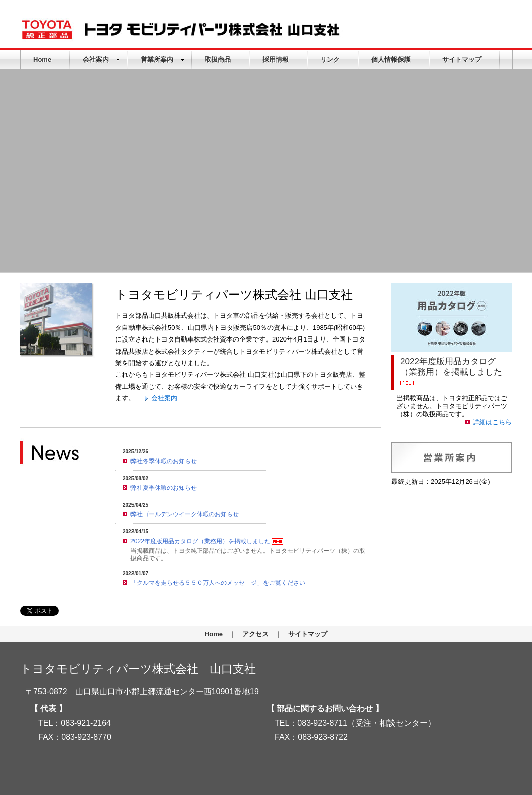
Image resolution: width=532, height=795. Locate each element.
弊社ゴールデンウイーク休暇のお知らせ (185, 514)
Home (42, 60)
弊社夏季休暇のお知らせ (164, 488)
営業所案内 (163, 60)
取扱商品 (218, 60)
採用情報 (276, 60)
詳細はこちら (492, 422)
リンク (330, 60)
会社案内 (102, 60)
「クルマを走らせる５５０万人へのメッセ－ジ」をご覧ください (218, 583)
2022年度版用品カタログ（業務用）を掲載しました (207, 541)
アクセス (255, 634)
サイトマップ (462, 60)
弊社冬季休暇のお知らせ (164, 461)
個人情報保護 (391, 60)
